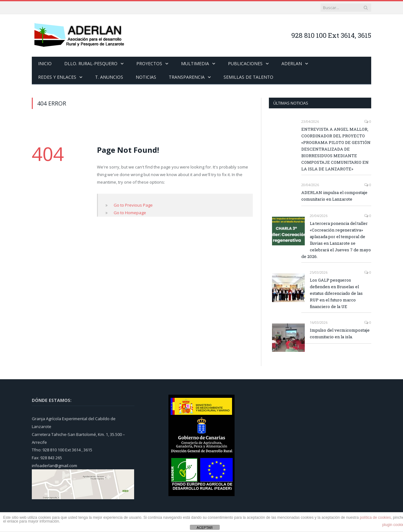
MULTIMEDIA (195, 63)
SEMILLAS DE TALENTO (248, 77)
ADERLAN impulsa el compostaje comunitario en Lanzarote (334, 196)
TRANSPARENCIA (187, 77)
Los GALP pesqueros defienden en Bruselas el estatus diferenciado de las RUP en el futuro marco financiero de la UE (336, 293)
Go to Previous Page (133, 205)
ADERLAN (292, 63)
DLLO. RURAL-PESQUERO (91, 63)
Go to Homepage (130, 213)
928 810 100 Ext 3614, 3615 (331, 35)
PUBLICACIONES (245, 63)
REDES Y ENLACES (57, 77)
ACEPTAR (204, 528)
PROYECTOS (149, 63)
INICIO (45, 63)
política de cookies (375, 518)
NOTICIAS (146, 77)
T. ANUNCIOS (109, 77)
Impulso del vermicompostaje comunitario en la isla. (340, 333)
